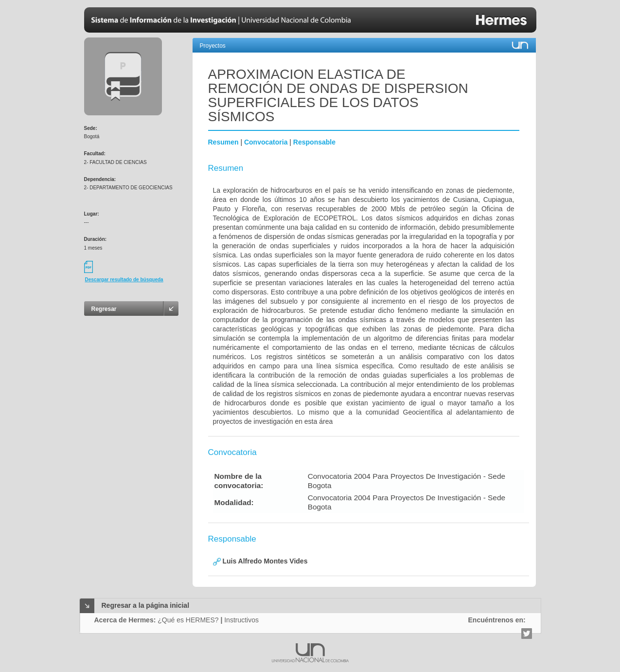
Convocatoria (266, 142)
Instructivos (241, 620)
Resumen (223, 142)
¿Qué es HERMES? (188, 620)
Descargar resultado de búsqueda (124, 280)
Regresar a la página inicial (146, 605)
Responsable (314, 142)
